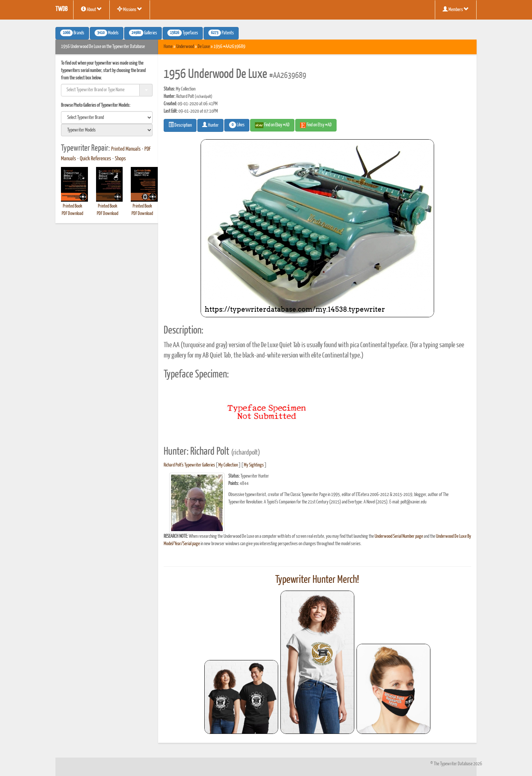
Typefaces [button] (183, 33)
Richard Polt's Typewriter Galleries (189, 465)
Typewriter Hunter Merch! (317, 580)
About (91, 9)
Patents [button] (221, 33)
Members (456, 9)
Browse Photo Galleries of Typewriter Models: (96, 105)
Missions (130, 9)
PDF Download (72, 214)
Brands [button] (72, 33)
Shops (120, 159)
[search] (107, 117)
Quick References (96, 159)
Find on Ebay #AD (272, 125)
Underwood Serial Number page (399, 536)
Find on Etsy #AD (316, 125)
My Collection (228, 465)
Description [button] (180, 125)
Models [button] (107, 33)
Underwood (185, 47)
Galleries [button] (143, 33)
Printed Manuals (126, 149)
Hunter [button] (210, 125)
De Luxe (204, 47)
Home (168, 47)
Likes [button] (237, 125)
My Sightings (254, 465)
